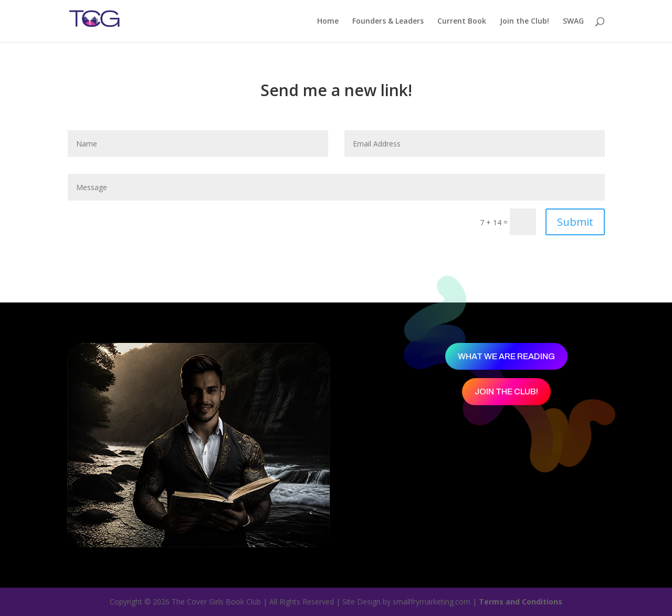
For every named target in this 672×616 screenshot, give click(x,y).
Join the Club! (524, 22)
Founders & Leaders (388, 22)
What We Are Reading (506, 356)
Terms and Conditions (521, 602)
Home (328, 22)
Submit (575, 222)
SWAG (573, 22)
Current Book (462, 22)
